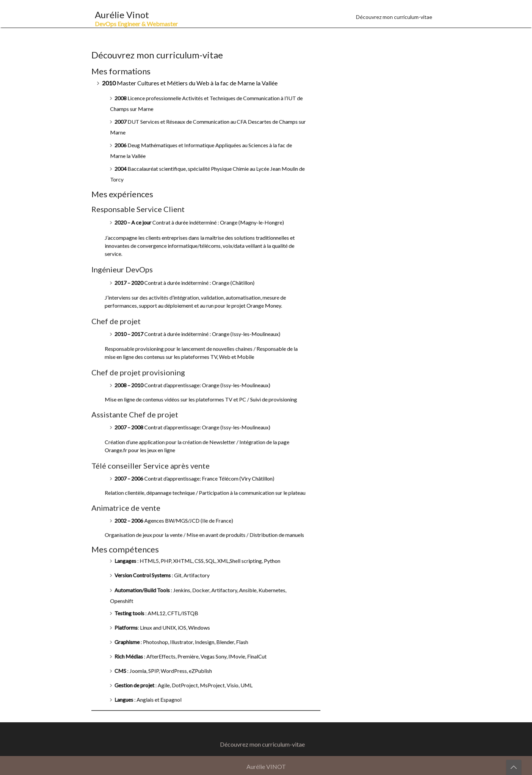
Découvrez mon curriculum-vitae (394, 17)
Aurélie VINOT (266, 766)
